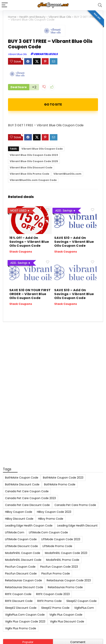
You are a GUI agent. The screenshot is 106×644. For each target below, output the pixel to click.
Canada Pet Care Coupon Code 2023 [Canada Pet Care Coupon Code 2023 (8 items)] (30, 498)
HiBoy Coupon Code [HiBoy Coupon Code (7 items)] (19, 512)
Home (12, 17)
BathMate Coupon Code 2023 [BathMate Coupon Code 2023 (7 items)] (63, 478)
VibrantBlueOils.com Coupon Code (33, 180)
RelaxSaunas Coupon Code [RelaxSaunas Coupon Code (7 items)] (24, 580)
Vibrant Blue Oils (60, 17)
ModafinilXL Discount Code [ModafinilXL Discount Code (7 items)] (23, 560)
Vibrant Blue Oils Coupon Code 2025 (34, 161)
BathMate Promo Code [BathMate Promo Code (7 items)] (60, 484)
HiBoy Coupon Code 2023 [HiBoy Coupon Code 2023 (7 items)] (54, 512)
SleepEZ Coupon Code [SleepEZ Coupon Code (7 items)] (82, 601)
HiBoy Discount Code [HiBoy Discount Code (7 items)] (19, 519)
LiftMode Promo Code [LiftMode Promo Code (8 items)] (57, 546)
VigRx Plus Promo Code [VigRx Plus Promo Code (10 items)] (21, 628)
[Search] (100, 5)
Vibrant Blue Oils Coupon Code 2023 (34, 155)
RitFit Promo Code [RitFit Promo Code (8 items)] (49, 601)
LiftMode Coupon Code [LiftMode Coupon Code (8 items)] (21, 539)
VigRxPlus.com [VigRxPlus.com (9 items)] (84, 608)
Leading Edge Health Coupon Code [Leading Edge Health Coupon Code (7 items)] (29, 526)
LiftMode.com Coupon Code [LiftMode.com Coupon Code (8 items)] (48, 532)
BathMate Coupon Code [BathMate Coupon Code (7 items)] (22, 478)
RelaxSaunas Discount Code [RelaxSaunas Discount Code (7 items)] (24, 587)
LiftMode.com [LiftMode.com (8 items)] (15, 532)
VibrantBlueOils (45, 54)
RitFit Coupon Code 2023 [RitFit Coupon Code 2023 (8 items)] (53, 594)
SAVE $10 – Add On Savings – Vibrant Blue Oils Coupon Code (74, 242)
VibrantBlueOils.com (67, 174)
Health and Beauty (32, 17)
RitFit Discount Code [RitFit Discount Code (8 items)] (19, 601)
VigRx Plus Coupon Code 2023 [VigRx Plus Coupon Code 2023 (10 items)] (25, 621)
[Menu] (5, 5)
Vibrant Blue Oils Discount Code (31, 168)
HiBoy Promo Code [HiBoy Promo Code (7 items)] (51, 519)
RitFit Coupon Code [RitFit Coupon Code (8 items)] (18, 594)
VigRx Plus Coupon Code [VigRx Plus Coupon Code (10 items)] (66, 615)
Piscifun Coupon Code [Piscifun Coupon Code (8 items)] (20, 567)
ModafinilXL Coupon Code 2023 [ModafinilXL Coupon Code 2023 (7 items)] (66, 553)
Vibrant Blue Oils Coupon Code (42, 149)
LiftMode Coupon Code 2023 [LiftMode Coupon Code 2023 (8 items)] (61, 539)
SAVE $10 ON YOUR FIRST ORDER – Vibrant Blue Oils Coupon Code (30, 294)
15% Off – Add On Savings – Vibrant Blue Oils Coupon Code (29, 242)
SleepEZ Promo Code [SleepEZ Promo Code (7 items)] (55, 608)
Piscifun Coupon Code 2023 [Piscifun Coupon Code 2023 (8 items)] (59, 567)
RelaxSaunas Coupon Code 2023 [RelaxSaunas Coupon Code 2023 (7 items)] (69, 580)
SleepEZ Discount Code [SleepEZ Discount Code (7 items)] (21, 608)
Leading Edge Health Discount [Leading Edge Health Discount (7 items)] (77, 526)
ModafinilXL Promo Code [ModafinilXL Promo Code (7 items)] (63, 560)
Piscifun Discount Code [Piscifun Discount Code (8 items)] (21, 574)
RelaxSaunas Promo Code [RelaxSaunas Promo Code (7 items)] (65, 587)
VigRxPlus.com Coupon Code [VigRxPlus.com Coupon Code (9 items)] (25, 615)
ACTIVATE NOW (53, 105)
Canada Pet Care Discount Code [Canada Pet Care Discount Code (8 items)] (27, 505)
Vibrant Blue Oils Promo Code (29, 174)
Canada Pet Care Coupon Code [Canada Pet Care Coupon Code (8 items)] (27, 491)
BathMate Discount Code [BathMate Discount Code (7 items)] (22, 484)
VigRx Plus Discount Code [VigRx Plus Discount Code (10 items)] (67, 621)
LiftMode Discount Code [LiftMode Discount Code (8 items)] (21, 546)
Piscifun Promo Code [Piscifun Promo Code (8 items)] (56, 574)
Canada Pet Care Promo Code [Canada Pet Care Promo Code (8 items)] (75, 505)
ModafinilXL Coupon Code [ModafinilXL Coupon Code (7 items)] (23, 553)
